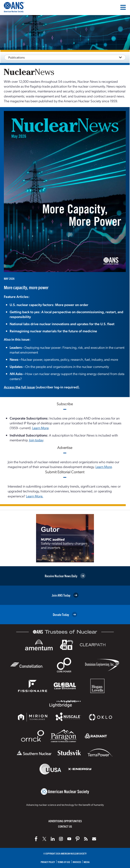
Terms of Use (64, 862)
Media (87, 862)
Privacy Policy (48, 862)
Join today (36, 440)
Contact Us (65, 826)
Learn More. (35, 496)
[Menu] (123, 7)
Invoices (77, 862)
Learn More (40, 428)
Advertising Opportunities (65, 821)
